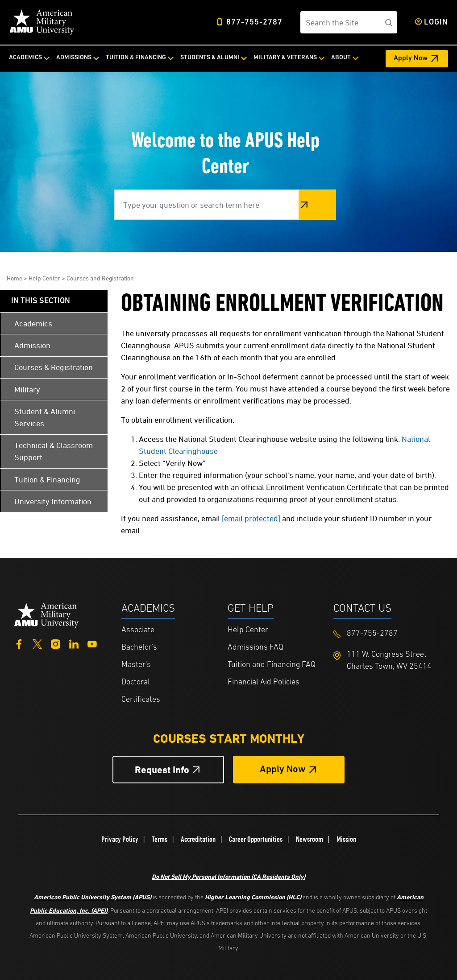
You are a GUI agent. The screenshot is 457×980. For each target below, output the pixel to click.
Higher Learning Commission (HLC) (253, 897)
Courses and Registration (100, 278)
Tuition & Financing (47, 480)
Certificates (141, 700)
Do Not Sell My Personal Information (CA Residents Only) (228, 876)
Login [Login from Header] (436, 23)
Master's (136, 665)
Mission (346, 839)
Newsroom (310, 839)
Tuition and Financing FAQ (272, 665)
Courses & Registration (54, 367)
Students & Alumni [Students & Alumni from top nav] (210, 58)
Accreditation (198, 839)
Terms (160, 839)
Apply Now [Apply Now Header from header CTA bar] (411, 58)
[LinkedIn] (74, 643)
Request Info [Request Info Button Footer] (162, 770)
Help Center (44, 278)
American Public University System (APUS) (93, 897)
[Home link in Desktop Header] (42, 22)
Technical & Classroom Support (54, 451)
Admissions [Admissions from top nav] (74, 58)
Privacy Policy (120, 839)
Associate (138, 630)
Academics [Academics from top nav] (25, 58)
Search (317, 204)
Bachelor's (139, 648)
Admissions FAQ (256, 648)
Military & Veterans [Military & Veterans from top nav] (285, 58)
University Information (53, 501)
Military (27, 389)
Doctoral (136, 682)
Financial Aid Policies (264, 682)
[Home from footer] (47, 614)
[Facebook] (19, 643)
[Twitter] (37, 643)
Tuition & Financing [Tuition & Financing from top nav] (136, 58)
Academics (33, 323)
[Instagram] (56, 643)
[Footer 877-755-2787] (386, 634)
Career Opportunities (256, 839)
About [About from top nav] (341, 58)
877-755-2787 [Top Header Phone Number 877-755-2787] (254, 23)
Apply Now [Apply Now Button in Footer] (283, 770)
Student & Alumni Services (45, 417)
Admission (32, 345)
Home (15, 278)
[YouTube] (92, 643)
